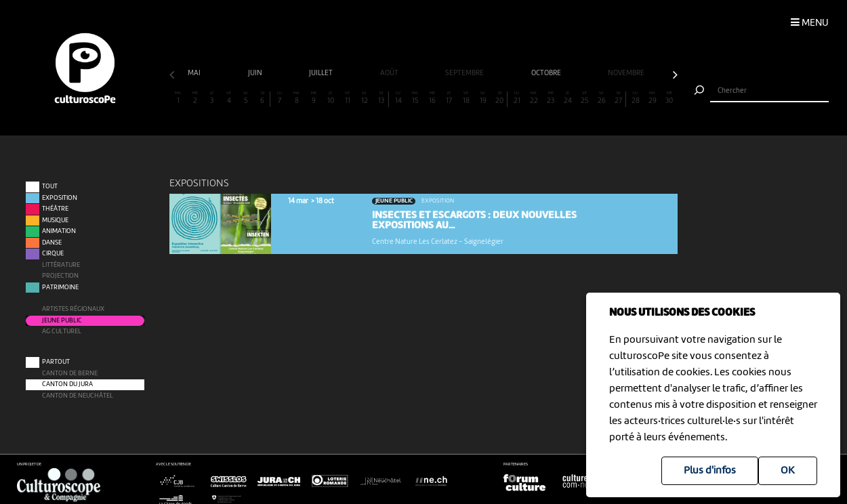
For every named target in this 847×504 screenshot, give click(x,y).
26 (601, 98)
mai (195, 73)
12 (364, 98)
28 (635, 98)
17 (449, 98)
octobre (547, 73)
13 (381, 98)
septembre (465, 73)
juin (256, 73)
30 (669, 98)
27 (618, 98)
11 (347, 98)
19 (483, 98)
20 (499, 98)
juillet (322, 73)
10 (330, 98)
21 (517, 98)
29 (652, 98)
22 (534, 98)
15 (415, 98)
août (390, 73)
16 (432, 98)
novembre (627, 73)
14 (398, 98)
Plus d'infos (710, 471)
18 (466, 98)
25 (584, 98)
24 (567, 98)
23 (551, 98)
